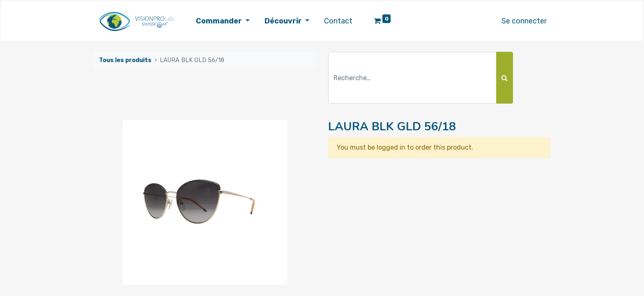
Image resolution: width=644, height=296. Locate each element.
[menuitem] (338, 21)
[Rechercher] (505, 78)
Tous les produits (125, 60)
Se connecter (524, 21)
